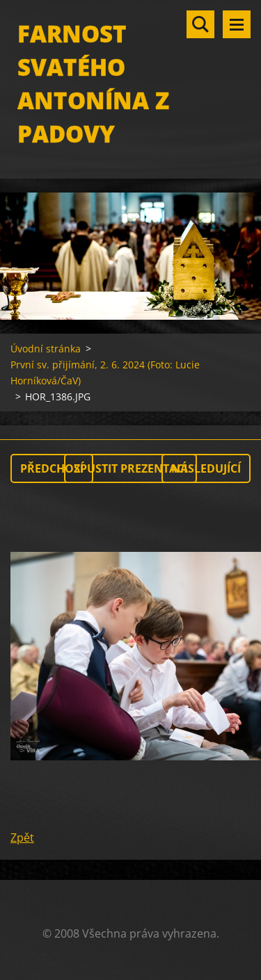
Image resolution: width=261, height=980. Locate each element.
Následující (206, 468)
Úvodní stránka (46, 349)
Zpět (22, 838)
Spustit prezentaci (130, 468)
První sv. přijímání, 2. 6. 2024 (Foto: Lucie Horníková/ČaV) (105, 373)
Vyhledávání (200, 24)
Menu (237, 24)
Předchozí (52, 468)
